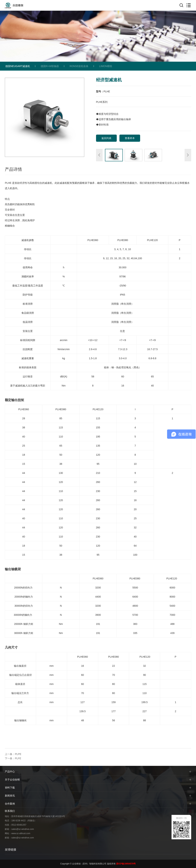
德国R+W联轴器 (50, 66)
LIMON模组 (106, 66)
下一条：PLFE (13, 758)
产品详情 (13, 169)
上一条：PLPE (13, 754)
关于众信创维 (12, 780)
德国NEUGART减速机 (18, 66)
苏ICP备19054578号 (126, 864)
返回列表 (106, 138)
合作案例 (10, 804)
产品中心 (10, 772)
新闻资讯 (10, 796)
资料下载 (10, 788)
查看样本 (130, 138)
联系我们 (10, 811)
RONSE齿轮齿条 (79, 66)
